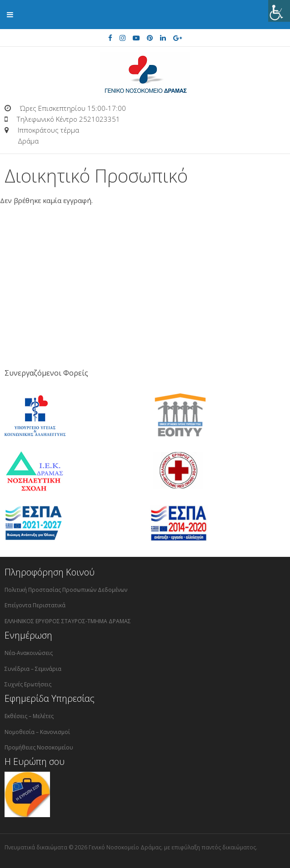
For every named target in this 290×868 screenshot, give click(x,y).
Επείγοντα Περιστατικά (35, 605)
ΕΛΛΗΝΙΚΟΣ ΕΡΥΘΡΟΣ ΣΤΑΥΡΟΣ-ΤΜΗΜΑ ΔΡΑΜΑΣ (68, 621)
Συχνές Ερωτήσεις (28, 684)
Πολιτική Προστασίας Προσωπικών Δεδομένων (66, 590)
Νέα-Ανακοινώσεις (29, 653)
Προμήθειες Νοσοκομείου (39, 747)
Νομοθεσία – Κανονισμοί (37, 732)
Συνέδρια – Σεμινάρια (33, 669)
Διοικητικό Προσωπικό (96, 176)
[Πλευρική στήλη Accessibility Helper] (279, 11)
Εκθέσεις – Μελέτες (29, 716)
